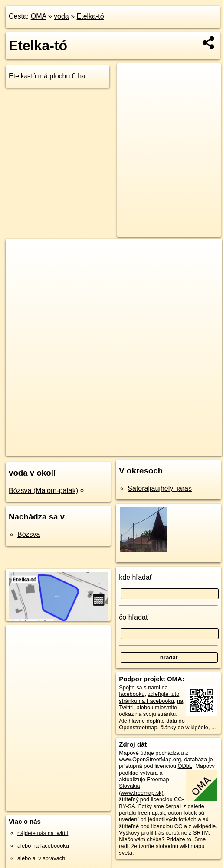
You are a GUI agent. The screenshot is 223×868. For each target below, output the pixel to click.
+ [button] (21, 254)
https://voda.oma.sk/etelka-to (186, 449)
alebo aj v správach (41, 858)
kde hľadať (136, 577)
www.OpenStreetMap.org (150, 759)
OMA (39, 16)
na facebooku (143, 691)
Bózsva (29, 534)
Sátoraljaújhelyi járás (160, 488)
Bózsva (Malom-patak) (43, 491)
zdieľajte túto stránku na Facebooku (149, 697)
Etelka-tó (90, 16)
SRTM (201, 833)
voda (61, 16)
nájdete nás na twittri (43, 833)
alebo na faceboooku (43, 846)
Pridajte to (179, 839)
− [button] (21, 267)
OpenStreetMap (79, 449)
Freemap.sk (124, 449)
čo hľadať (134, 617)
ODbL (185, 766)
